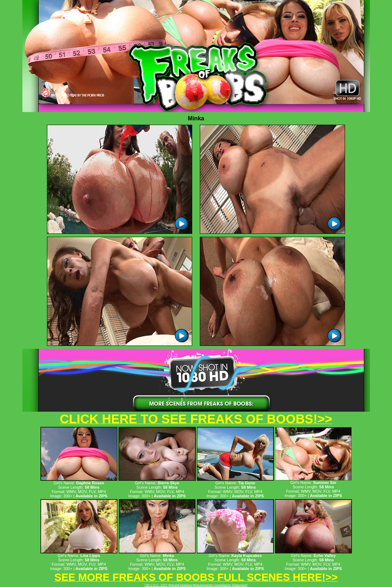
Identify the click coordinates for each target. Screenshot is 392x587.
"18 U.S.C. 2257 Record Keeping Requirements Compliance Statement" (196, 585)
